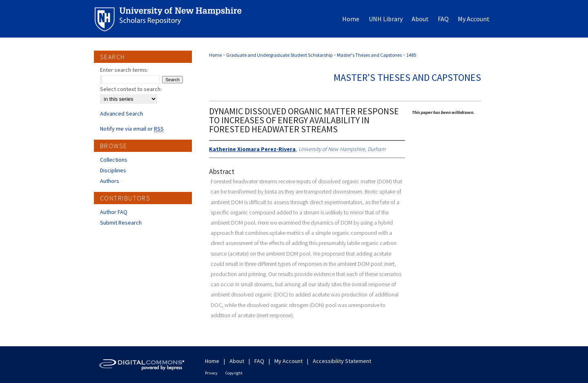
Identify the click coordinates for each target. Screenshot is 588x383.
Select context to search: (131, 89)
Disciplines (113, 170)
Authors (110, 181)
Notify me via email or (132, 129)
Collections (114, 160)
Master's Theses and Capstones (369, 55)
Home (215, 55)
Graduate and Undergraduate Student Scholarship (279, 55)
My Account (288, 361)
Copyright (234, 373)
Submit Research (121, 223)
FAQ (259, 361)
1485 (411, 55)
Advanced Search (121, 114)
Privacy (211, 373)
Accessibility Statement (342, 361)
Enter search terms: (124, 70)
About (237, 361)
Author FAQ (114, 212)
